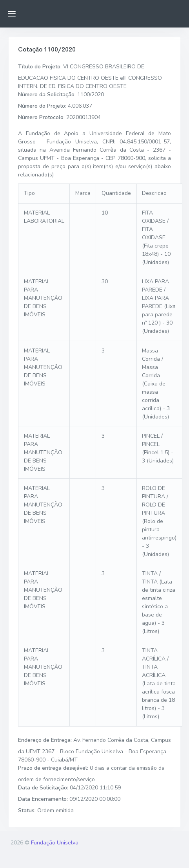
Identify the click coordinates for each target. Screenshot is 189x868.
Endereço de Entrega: (45, 740)
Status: (27, 810)
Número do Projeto (42, 106)
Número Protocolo (41, 117)
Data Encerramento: (43, 799)
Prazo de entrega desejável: (53, 768)
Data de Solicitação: (43, 788)
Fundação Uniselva (55, 843)
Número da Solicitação (46, 95)
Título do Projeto (39, 67)
